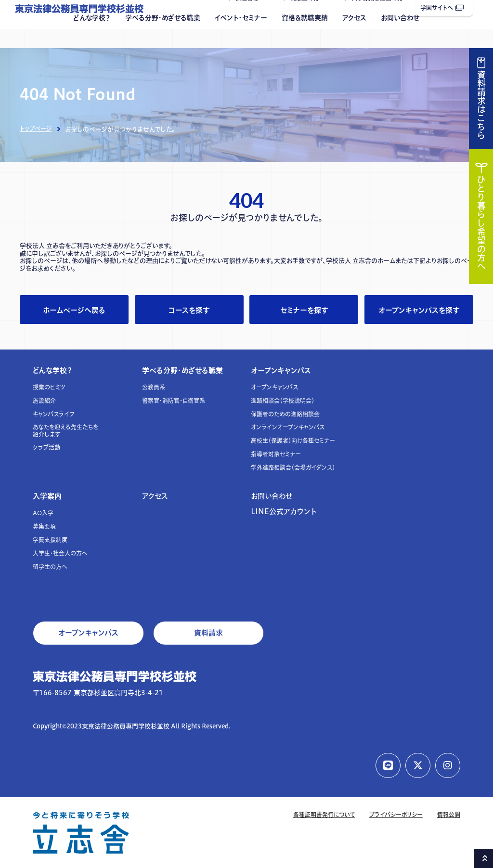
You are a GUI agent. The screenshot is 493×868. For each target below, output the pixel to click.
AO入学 (43, 513)
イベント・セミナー (241, 37)
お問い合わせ (400, 37)
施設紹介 (44, 401)
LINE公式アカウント (284, 512)
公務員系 (154, 387)
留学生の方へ (50, 567)
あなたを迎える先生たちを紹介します (65, 431)
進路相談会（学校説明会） (283, 401)
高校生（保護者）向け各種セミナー (293, 441)
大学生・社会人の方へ (60, 553)
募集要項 (44, 526)
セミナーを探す (304, 310)
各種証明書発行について (324, 815)
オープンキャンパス (281, 370)
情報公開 (449, 815)
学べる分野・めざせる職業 (163, 37)
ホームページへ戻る (74, 310)
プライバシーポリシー (396, 815)
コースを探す (189, 310)
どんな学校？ (92, 37)
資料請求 (208, 633)
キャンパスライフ (54, 414)
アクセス (354, 37)
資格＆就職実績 (305, 37)
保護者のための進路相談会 (285, 414)
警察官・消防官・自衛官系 (174, 401)
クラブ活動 (46, 447)
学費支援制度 (50, 540)
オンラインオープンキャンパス (288, 427)
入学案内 (47, 496)
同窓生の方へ (308, 18)
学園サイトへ (442, 8)
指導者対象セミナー (276, 454)
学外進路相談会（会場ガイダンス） (293, 468)
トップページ (36, 129)
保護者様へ (250, 18)
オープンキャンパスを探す (419, 310)
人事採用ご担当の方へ (380, 18)
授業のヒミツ (49, 387)
